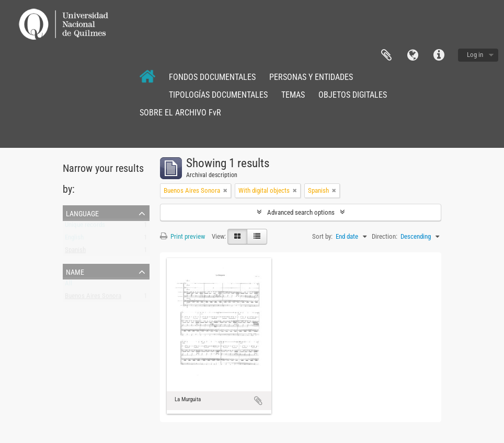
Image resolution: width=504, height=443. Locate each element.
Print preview (182, 236)
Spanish (75, 252)
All (68, 285)
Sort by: (322, 236)
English (74, 240)
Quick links (439, 55)
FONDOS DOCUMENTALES (212, 77)
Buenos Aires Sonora (93, 298)
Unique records (85, 227)
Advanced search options (301, 212)
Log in (475, 55)
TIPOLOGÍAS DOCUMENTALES (218, 95)
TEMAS (293, 95)
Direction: (385, 236)
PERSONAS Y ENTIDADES (311, 77)
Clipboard (386, 55)
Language (413, 55)
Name (75, 271)
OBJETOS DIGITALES (353, 95)
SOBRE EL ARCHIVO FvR (180, 113)
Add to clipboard (258, 401)
